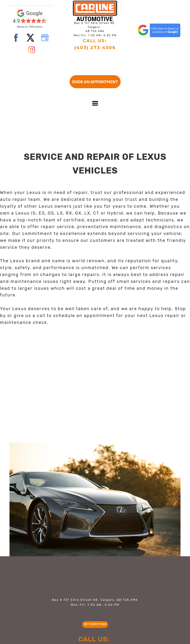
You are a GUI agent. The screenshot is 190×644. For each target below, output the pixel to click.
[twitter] (30, 38)
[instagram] (32, 50)
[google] (45, 38)
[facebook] (16, 38)
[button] (95, 82)
